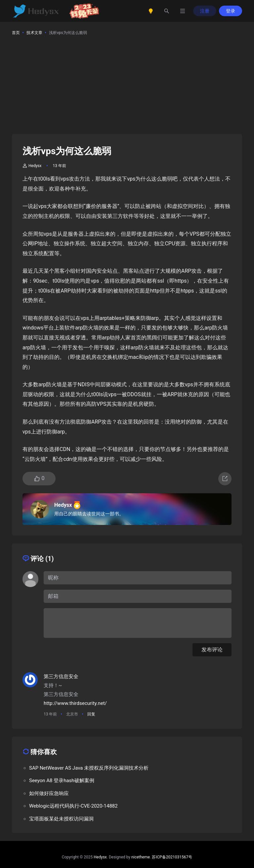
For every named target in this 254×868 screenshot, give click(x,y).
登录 (231, 11)
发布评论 (212, 650)
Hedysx (32, 166)
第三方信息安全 (61, 677)
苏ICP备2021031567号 (172, 857)
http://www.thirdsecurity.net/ (75, 703)
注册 (205, 11)
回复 (91, 714)
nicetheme (141, 857)
